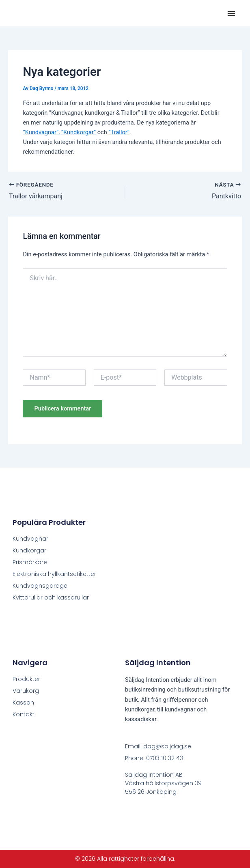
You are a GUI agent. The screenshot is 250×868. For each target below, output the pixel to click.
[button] (231, 13)
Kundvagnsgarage (40, 586)
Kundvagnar (30, 539)
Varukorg (26, 691)
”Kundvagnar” (41, 132)
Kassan (23, 703)
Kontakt (24, 714)
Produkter (26, 679)
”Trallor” (119, 132)
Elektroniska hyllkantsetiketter (54, 574)
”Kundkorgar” (79, 132)
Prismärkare (30, 562)
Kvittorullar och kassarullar (51, 597)
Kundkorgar (29, 550)
